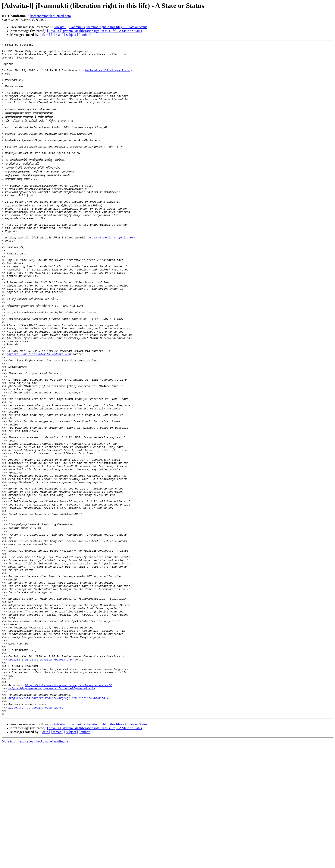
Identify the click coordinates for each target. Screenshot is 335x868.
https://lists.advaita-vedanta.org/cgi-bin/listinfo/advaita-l (58, 818)
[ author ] (85, 35)
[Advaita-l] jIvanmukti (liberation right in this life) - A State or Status (100, 27)
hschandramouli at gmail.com (51, 16)
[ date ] (45, 35)
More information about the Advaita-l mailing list (36, 864)
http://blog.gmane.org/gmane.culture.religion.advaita (52, 806)
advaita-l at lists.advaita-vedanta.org (38, 406)
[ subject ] (71, 35)
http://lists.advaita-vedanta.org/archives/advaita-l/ (68, 802)
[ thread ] (57, 35)
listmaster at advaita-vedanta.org (36, 829)
